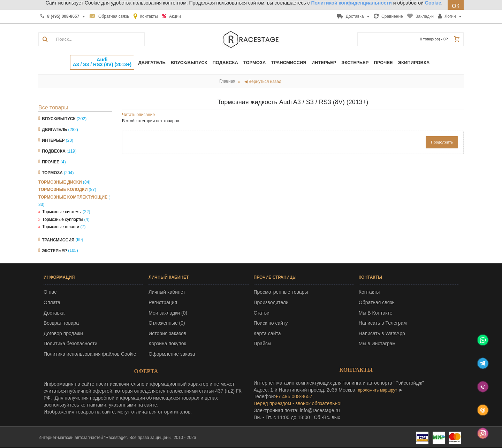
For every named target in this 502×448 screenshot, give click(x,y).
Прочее (51, 162)
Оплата (52, 302)
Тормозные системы (62, 212)
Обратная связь (377, 302)
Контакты (369, 292)
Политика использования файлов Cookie (90, 354)
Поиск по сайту (271, 323)
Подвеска (54, 151)
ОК (456, 6)
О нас (50, 292)
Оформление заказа (172, 354)
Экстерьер (54, 250)
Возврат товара (61, 323)
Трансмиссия (58, 240)
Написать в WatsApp (382, 333)
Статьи (262, 313)
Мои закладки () (168, 313)
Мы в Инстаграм (377, 343)
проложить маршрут (378, 390)
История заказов (167, 333)
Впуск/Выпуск (59, 119)
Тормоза (52, 173)
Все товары (53, 107)
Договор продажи (63, 333)
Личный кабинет (167, 292)
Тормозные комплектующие (73, 197)
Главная (227, 81)
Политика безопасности (70, 343)
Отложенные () (167, 323)
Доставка (54, 313)
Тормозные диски (60, 182)
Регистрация (163, 302)
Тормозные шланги (61, 227)
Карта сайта (267, 333)
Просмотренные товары (281, 292)
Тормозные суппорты (63, 219)
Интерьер (53, 140)
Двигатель (54, 130)
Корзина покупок (167, 343)
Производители (271, 302)
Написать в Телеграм (383, 323)
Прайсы (263, 343)
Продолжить (442, 142)
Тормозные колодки (63, 190)
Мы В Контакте (376, 313)
